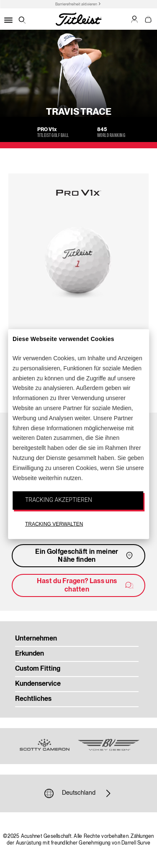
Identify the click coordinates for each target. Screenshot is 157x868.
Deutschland (79, 793)
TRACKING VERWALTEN (54, 524)
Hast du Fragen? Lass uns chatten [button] (86, 585)
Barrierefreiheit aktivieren (76, 4)
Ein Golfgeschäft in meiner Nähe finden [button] (85, 556)
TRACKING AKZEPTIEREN (59, 500)
